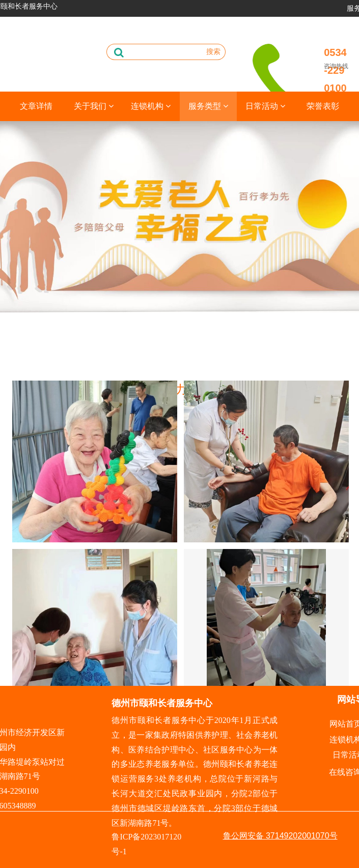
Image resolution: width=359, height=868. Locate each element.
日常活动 (265, 106)
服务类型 (208, 106)
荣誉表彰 (323, 106)
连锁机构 (151, 106)
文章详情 (36, 106)
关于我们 (94, 106)
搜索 (213, 51)
